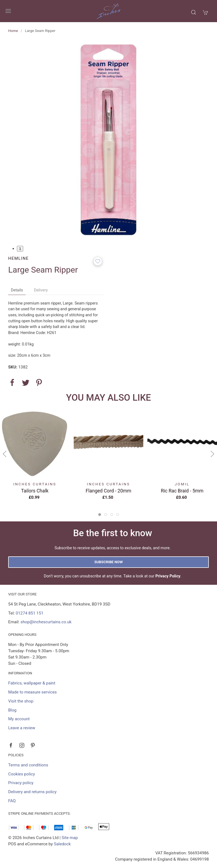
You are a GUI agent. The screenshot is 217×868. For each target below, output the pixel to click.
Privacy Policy (168, 576)
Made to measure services (32, 692)
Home (13, 31)
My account (19, 719)
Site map (70, 838)
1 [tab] (20, 249)
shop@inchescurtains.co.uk (46, 622)
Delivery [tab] (41, 290)
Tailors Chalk (35, 491)
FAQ (12, 801)
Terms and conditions (28, 765)
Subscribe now (108, 562)
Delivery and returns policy (32, 792)
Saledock (62, 844)
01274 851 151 (30, 613)
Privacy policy (21, 783)
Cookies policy (22, 774)
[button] (8, 11)
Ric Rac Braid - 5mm (182, 491)
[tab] (100, 515)
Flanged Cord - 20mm (108, 491)
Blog (12, 710)
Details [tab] (17, 290)
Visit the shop (21, 701)
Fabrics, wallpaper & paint (32, 683)
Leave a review (22, 728)
